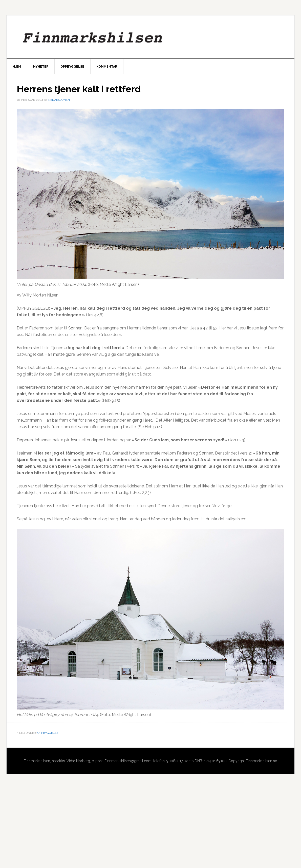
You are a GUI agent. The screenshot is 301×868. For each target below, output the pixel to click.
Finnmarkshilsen (150, 37)
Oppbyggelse (48, 733)
